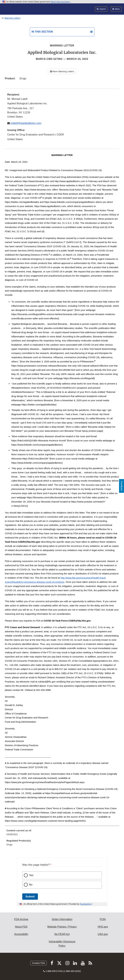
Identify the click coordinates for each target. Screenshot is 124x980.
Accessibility (21, 934)
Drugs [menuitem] (9, 845)
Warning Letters (12, 18)
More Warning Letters (62, 71)
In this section (42, 32)
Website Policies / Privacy (62, 927)
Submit (30, 897)
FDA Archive (21, 919)
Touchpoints (85, 904)
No (31, 885)
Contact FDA (39, 963)
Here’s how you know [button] (61, 2)
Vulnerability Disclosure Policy (62, 944)
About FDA (21, 927)
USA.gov (103, 934)
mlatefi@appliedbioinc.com (26, 123)
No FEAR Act (62, 934)
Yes (31, 875)
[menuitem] (62, 834)
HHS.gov (103, 927)
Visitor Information (62, 919)
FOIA (103, 919)
